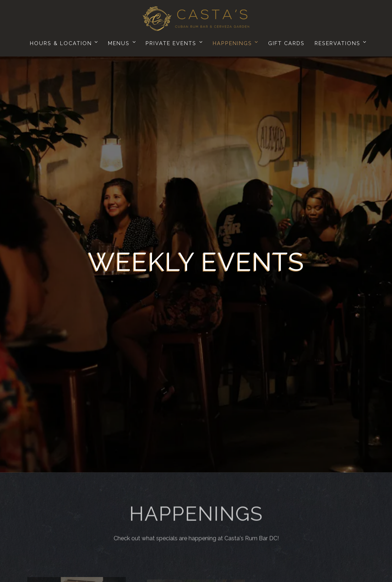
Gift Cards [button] (286, 43)
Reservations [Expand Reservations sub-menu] (339, 42)
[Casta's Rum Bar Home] (196, 18)
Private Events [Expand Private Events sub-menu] (173, 42)
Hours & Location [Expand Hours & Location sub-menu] (63, 42)
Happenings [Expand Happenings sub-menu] (234, 42)
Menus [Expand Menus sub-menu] (121, 42)
